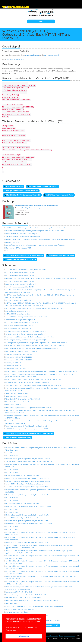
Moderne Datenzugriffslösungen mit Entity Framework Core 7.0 (27, 515)
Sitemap (47, 638)
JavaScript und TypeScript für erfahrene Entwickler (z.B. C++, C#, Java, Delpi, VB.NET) (34, 346)
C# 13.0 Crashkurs (12, 470)
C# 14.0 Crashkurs (12, 453)
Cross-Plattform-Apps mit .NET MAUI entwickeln (22, 475)
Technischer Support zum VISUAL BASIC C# (20, 260)
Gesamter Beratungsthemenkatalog (60, 255)
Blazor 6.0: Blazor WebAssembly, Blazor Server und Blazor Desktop (29, 524)
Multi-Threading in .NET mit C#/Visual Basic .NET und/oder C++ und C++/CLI (32, 348)
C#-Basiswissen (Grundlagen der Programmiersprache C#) (26, 334)
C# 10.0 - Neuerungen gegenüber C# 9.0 (19, 300)
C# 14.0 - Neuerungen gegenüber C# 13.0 (20, 273)
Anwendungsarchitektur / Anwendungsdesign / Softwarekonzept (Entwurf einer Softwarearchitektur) (40, 239)
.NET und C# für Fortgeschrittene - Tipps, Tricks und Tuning (26, 270)
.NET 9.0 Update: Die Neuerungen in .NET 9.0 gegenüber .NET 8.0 (28, 481)
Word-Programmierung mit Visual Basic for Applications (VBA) (27, 426)
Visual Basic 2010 (11, 603)
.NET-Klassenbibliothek (52, 55)
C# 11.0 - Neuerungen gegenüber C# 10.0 (20, 287)
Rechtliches (76, 638)
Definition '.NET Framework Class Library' (42, 186)
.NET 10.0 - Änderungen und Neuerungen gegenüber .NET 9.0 (27, 429)
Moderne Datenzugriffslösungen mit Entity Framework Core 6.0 (27, 521)
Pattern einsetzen (12, 251)
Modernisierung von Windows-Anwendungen (21, 234)
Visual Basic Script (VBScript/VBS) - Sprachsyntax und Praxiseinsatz (28, 408)
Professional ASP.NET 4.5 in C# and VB (19, 592)
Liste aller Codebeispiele (14, 186)
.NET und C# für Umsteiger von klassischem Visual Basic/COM (27, 317)
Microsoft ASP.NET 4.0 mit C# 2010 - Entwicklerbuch (23, 598)
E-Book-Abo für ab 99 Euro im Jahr (46, 625)
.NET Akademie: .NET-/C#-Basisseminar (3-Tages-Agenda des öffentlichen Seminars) (34, 308)
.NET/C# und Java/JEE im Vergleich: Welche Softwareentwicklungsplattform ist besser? (35, 228)
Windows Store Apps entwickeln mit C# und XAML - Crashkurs (27, 595)
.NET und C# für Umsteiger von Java (18, 314)
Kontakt (55, 638)
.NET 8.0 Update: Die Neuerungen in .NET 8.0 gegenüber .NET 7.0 (28, 487)
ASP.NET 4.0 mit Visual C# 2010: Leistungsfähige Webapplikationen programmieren (34, 606)
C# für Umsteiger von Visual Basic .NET (19, 328)
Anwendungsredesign (13, 242)
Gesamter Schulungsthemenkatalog (18, 438)
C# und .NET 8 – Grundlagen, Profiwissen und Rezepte (24, 484)
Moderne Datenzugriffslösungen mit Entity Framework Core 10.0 (28, 459)
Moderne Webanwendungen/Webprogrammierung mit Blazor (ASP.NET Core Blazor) (35, 231)
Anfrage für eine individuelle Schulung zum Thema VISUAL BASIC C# (29, 433)
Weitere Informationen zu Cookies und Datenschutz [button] (22, 629)
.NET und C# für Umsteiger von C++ (18, 311)
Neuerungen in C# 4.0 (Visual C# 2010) (19, 360)
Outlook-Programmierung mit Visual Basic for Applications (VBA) (28, 382)
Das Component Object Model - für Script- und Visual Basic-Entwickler (30, 337)
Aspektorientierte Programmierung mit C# (20, 320)
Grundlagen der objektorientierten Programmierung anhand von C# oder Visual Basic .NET (37, 343)
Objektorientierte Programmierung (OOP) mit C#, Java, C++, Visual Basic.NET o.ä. (33, 379)
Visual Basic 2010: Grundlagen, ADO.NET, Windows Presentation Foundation (32, 601)
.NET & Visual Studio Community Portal (59, 195)
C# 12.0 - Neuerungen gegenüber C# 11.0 (20, 281)
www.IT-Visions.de (52, 636)
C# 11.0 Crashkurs (12, 509)
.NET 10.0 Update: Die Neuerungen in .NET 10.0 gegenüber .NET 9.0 (29, 461)
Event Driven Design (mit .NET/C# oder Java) (21, 284)
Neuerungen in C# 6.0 (13, 366)
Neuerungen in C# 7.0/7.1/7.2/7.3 (17, 368)
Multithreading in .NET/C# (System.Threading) (21, 351)
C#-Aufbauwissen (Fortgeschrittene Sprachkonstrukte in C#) (26, 331)
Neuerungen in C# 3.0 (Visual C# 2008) (19, 357)
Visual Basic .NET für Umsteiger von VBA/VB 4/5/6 (23, 399)
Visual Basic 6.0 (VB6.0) (13, 405)
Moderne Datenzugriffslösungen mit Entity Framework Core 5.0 (27, 543)
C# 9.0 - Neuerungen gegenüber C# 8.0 (19, 325)
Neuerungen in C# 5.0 (13, 363)
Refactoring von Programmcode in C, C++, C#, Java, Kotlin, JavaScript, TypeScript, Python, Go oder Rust (41, 278)
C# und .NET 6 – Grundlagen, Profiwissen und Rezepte (24, 518)
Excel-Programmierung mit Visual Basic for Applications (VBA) (27, 340)
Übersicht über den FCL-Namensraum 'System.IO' (22, 195)
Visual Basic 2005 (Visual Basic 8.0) (17, 402)
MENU (41, 21)
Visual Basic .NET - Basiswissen (16, 396)
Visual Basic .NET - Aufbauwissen (17, 393)
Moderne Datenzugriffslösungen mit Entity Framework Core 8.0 (27, 495)
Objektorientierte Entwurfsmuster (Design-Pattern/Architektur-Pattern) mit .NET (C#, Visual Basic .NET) (41, 371)
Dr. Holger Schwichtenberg (15, 59)
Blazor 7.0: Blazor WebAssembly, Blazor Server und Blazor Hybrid (28, 506)
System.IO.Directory (32, 55)
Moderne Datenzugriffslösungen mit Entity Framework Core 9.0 (27, 478)
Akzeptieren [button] (24, 636)
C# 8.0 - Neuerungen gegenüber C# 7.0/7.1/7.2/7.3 (23, 323)
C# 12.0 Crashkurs (12, 498)
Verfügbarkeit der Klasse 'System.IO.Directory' (21, 191)
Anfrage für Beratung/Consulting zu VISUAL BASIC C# (24, 255)
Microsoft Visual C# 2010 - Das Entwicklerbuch (21, 609)
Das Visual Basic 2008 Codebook (17, 612)
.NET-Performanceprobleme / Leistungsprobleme (23, 236)
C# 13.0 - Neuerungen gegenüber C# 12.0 (20, 275)
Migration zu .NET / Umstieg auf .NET (18, 248)
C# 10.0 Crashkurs (12, 526)
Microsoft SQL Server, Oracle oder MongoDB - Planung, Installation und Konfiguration (35, 245)
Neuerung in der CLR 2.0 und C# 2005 (19, 354)
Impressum (65, 638)
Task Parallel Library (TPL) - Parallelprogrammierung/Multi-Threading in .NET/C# (33, 385)
